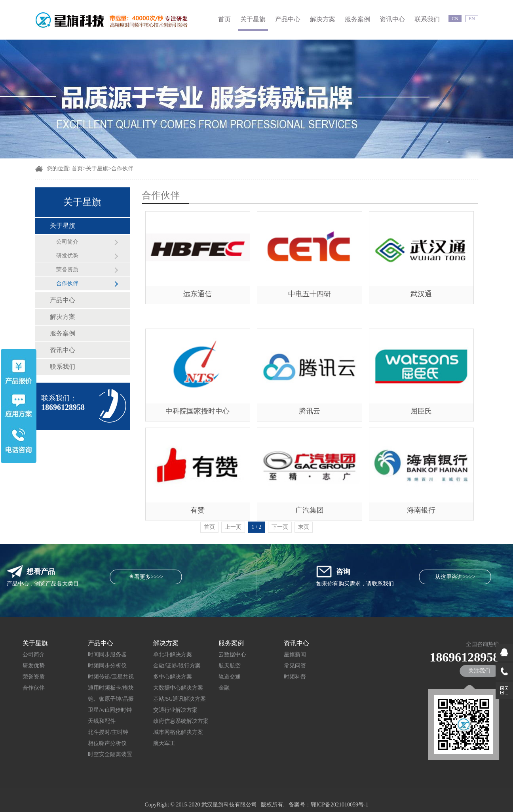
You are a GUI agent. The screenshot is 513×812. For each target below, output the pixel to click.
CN (455, 19)
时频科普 (273, 677)
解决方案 (323, 19)
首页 (224, 19)
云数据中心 (211, 655)
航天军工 (142, 743)
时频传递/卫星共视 (89, 677)
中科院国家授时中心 (198, 444)
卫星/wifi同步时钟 (88, 710)
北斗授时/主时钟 (86, 732)
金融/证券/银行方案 (155, 666)
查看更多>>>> (66, 577)
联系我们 (427, 19)
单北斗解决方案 (151, 655)
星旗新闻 (273, 655)
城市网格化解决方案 (156, 732)
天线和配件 (80, 721)
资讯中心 (392, 19)
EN (472, 19)
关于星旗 (253, 19)
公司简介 (67, 242)
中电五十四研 (310, 294)
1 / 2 (257, 537)
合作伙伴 (122, 169)
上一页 (233, 537)
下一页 (280, 537)
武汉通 (421, 294)
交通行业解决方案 (154, 710)
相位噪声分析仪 (85, 743)
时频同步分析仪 (85, 666)
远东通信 (198, 294)
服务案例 (357, 19)
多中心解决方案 (151, 677)
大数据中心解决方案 (156, 688)
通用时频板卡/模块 (89, 688)
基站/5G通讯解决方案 (158, 699)
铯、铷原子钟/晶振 (89, 699)
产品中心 (288, 19)
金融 (202, 688)
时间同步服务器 (85, 655)
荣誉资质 (67, 270)
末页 (304, 537)
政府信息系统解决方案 (159, 721)
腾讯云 (310, 444)
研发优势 (67, 256)
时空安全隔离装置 (88, 754)
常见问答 (273, 666)
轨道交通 (208, 677)
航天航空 (208, 666)
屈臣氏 (421, 444)
